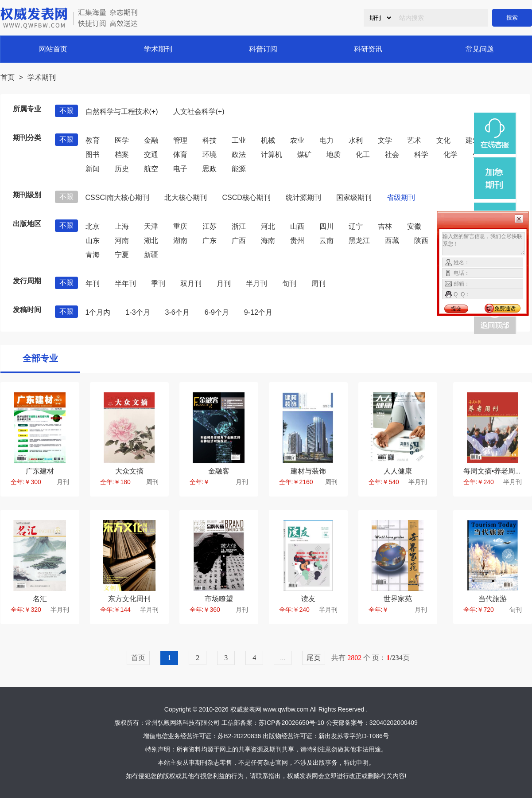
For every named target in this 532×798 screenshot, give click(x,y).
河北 (268, 226)
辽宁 (356, 226)
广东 (210, 241)
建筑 (473, 140)
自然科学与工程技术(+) (122, 111)
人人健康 (398, 471)
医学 (122, 140)
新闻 (93, 169)
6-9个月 (217, 312)
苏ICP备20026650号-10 (291, 723)
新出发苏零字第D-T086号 (354, 736)
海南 (268, 241)
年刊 (93, 284)
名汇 (40, 599)
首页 (8, 77)
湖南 (180, 241)
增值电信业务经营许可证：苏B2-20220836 (202, 736)
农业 (297, 140)
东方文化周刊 (129, 599)
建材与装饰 (308, 471)
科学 (421, 155)
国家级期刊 (354, 198)
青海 (93, 255)
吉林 (385, 226)
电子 (180, 169)
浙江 (239, 226)
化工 (363, 155)
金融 (151, 140)
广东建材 (40, 471)
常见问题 (480, 49)
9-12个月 (258, 312)
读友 (308, 599)
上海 (122, 226)
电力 (326, 140)
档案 (122, 155)
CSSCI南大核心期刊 (118, 198)
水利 (356, 140)
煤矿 (304, 155)
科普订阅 (263, 49)
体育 (180, 155)
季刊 (158, 284)
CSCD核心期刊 (246, 198)
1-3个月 (138, 312)
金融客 (219, 471)
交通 (151, 155)
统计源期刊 (303, 198)
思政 (210, 169)
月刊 (224, 284)
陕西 (421, 241)
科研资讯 (368, 49)
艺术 (414, 140)
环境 (210, 155)
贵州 (297, 241)
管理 (180, 140)
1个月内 (98, 312)
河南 (122, 241)
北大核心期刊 (186, 198)
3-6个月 (177, 312)
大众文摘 (129, 471)
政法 (239, 155)
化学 (450, 155)
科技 (210, 140)
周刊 (318, 284)
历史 (122, 169)
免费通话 (505, 309)
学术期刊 (158, 49)
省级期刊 (401, 198)
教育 (93, 140)
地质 (334, 155)
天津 (151, 226)
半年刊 (125, 284)
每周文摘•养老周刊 (493, 471)
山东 (93, 241)
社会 (392, 155)
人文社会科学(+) (199, 111)
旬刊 (289, 284)
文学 (385, 140)
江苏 (210, 226)
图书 (93, 155)
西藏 (392, 241)
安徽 (414, 226)
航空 (151, 169)
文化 (443, 140)
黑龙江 (359, 241)
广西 (239, 241)
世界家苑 (398, 599)
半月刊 (256, 284)
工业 (239, 140)
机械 (268, 140)
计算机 (272, 155)
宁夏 (122, 255)
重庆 (180, 226)
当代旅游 (493, 599)
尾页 (314, 658)
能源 (239, 169)
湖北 (151, 241)
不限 (66, 111)
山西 (297, 226)
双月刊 (191, 284)
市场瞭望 (219, 599)
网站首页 (53, 49)
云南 (326, 241)
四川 (326, 226)
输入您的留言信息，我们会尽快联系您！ (483, 244)
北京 (93, 226)
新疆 (151, 255)
